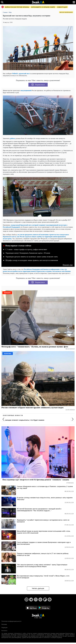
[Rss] (26, 599)
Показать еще (68, 265)
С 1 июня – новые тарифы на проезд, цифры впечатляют (26, 249)
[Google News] (40, 599)
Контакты (4, 631)
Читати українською (66, 12)
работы (13, 138)
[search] (2, 2)
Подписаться (38, 85)
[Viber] (36, 599)
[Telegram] (31, 599)
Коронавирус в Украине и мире (43, 7)
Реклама (4, 624)
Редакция (4, 628)
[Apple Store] (32, 608)
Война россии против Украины (17, 7)
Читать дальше (38, 588)
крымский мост (24, 74)
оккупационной (26, 90)
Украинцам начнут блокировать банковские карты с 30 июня (28, 253)
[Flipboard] (45, 599)
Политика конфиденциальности (11, 621)
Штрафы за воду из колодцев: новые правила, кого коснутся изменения (32, 260)
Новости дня (62, 7)
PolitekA (15, 74)
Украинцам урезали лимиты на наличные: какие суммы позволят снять (32, 257)
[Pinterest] (50, 599)
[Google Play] (44, 608)
